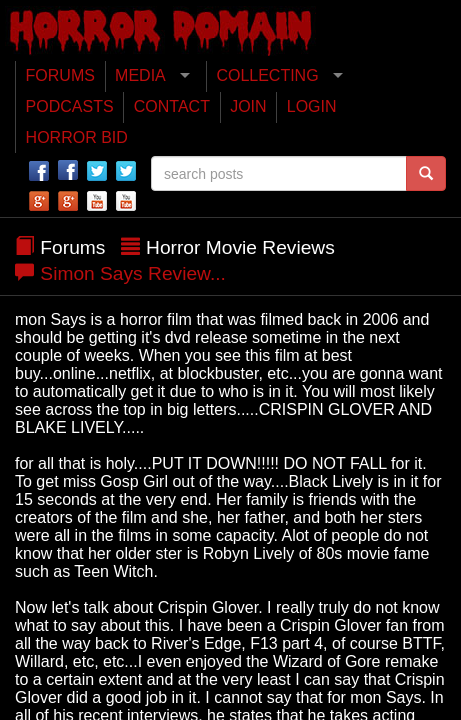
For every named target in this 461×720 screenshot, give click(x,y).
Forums (72, 247)
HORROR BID (77, 137)
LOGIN (312, 106)
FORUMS (60, 75)
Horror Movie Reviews (240, 247)
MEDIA (140, 75)
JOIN (248, 106)
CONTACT (172, 106)
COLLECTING (267, 75)
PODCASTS (70, 106)
